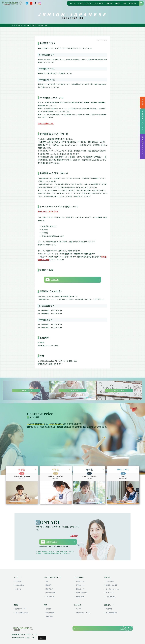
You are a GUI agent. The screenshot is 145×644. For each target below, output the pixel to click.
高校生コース (80, 587)
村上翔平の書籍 (51, 591)
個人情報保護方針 (112, 611)
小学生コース (80, 579)
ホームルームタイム (112, 587)
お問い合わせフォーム (83, 611)
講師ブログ (49, 587)
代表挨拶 (18, 579)
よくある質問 (50, 594)
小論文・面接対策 (82, 591)
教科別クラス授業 (112, 583)
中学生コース (80, 583)
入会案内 (75, 535)
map (42, 636)
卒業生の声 (49, 614)
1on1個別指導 (111, 594)
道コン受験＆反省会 (22, 611)
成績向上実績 (50, 611)
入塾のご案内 (20, 583)
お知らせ (18, 587)
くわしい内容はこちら (46, 124)
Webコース (110, 591)
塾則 (47, 579)
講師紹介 (48, 583)
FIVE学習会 (110, 579)
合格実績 (48, 607)
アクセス (79, 607)
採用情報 (109, 607)
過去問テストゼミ (21, 607)
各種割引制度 (80, 594)
